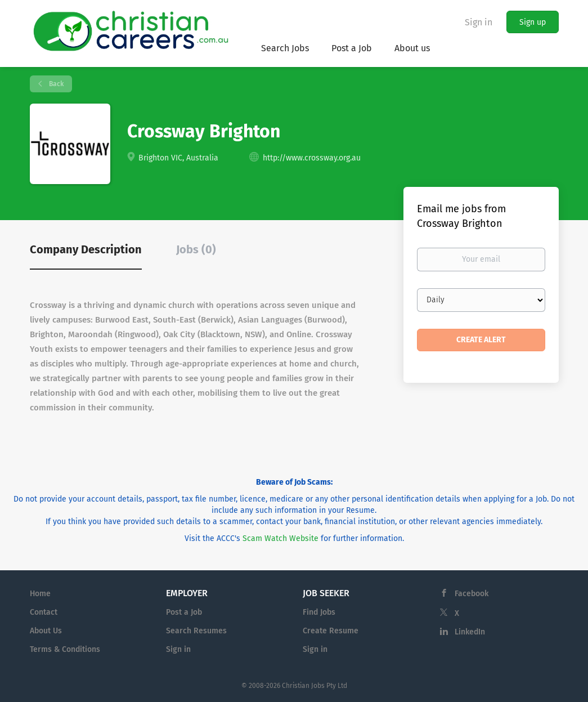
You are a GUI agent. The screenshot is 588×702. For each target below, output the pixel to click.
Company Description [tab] (86, 249)
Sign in (479, 22)
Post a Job (184, 612)
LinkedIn (470, 632)
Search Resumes (196, 631)
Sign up (533, 22)
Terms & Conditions (65, 649)
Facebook (472, 594)
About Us (46, 631)
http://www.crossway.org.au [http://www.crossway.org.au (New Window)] (312, 158)
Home (40, 594)
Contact (44, 612)
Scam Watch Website (280, 538)
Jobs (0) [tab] (196, 249)
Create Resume (331, 631)
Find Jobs (319, 612)
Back (55, 84)
